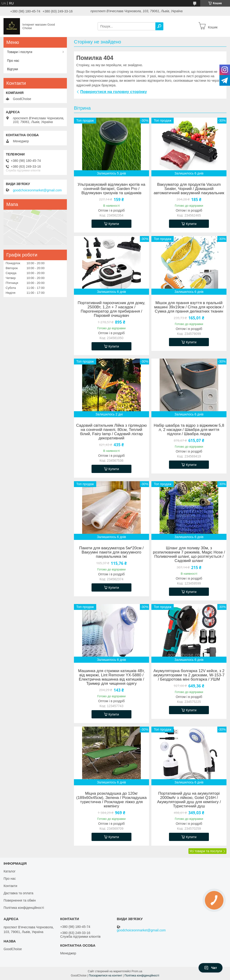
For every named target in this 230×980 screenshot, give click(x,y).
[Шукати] (159, 26)
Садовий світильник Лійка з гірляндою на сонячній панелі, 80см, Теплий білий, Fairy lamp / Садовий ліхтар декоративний (111, 432)
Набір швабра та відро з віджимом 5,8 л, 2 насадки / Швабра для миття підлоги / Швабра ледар (189, 430)
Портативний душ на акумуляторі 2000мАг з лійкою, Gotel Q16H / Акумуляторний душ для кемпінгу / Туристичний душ (189, 800)
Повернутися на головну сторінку (114, 92)
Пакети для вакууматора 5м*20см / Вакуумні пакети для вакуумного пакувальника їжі (111, 552)
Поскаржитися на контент (105, 976)
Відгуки (13, 69)
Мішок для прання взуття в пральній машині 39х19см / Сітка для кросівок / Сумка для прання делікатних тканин (189, 307)
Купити (114, 224)
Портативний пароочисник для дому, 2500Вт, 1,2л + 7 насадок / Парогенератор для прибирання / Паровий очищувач (111, 309)
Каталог (10, 871)
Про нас (13, 61)
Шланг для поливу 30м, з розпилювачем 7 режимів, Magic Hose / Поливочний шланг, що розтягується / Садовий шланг (189, 554)
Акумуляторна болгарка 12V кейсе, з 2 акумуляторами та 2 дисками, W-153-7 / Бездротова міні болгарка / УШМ (189, 675)
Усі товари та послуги (206, 851)
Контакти (10, 886)
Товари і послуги (20, 52)
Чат (211, 968)
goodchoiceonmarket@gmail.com (37, 190)
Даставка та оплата (18, 893)
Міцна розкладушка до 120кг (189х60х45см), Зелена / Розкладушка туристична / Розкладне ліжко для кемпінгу (111, 800)
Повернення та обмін (20, 900)
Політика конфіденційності (24, 908)
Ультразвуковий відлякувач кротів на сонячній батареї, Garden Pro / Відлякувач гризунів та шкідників (111, 189)
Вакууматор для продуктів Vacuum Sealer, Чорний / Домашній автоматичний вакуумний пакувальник (189, 189)
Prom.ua (137, 971)
